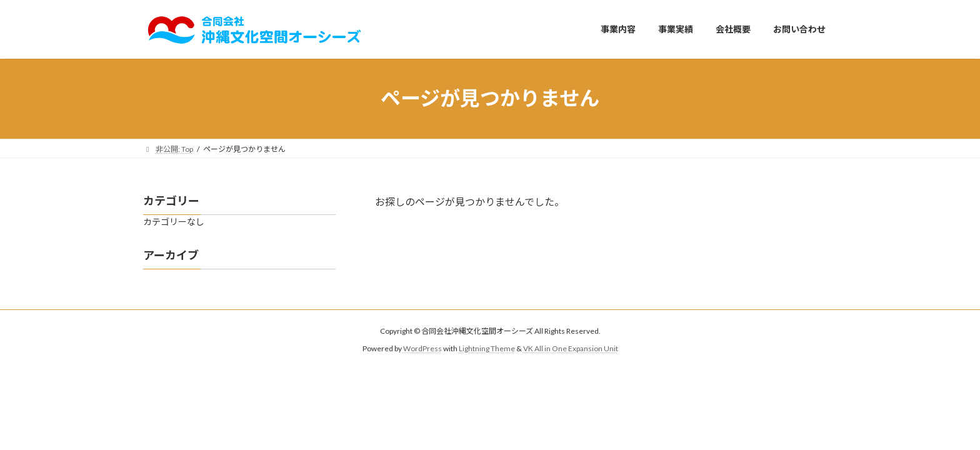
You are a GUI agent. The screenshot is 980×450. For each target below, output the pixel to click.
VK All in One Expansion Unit (571, 348)
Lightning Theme (487, 348)
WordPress (422, 348)
